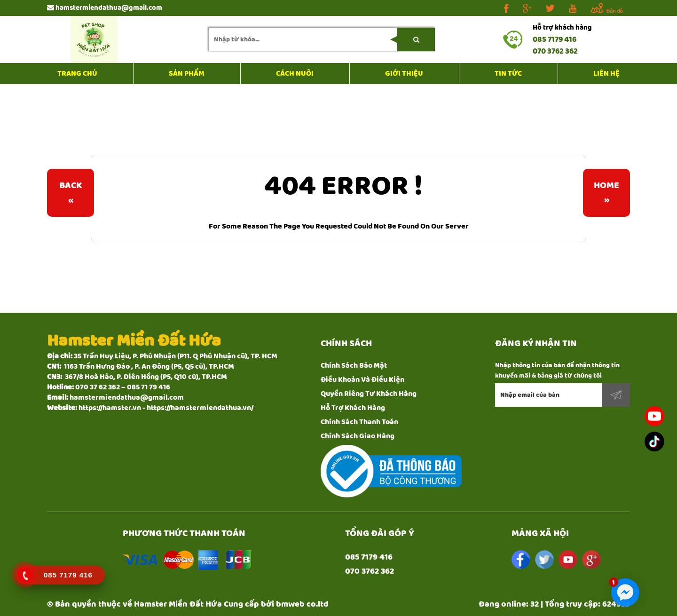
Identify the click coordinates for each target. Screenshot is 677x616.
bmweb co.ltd (302, 604)
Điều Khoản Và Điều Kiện (362, 380)
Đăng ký (616, 395)
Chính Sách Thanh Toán (359, 422)
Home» (606, 193)
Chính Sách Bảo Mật (354, 366)
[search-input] (322, 39)
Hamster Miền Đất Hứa (178, 604)
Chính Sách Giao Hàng (358, 436)
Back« (71, 193)
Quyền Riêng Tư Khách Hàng (369, 394)
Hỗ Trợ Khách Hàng (353, 408)
